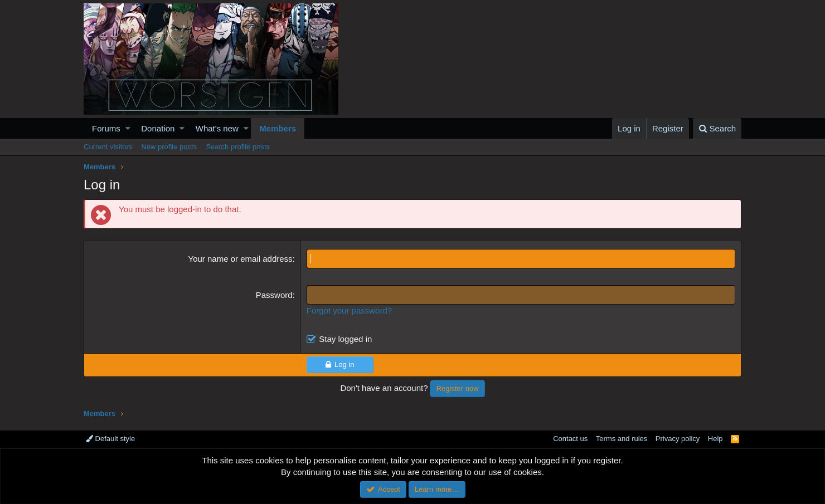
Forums (106, 128)
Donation (158, 128)
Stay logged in (345, 339)
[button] (128, 128)
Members (278, 128)
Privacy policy (678, 439)
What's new (217, 128)
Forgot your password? (349, 310)
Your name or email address (241, 259)
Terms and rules (622, 439)
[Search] (717, 128)
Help (715, 439)
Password (274, 295)
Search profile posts (238, 147)
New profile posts (169, 147)
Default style (110, 439)
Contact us (570, 439)
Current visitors (108, 147)
